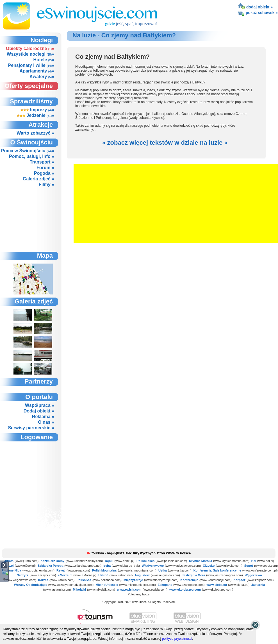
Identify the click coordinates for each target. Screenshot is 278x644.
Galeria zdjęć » (38, 179)
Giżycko (209, 566)
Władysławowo (153, 566)
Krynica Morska (200, 561)
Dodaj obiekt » (39, 411)
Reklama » (43, 417)
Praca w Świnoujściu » (28, 151)
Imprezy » (37, 110)
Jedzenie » (36, 115)
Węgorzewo (253, 575)
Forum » (45, 168)
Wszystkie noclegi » (30, 54)
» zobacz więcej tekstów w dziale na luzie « (165, 143)
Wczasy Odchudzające (31, 585)
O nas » (46, 422)
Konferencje (189, 580)
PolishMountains (104, 570)
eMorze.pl (65, 575)
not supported (33, 472)
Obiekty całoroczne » (30, 48)
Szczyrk (23, 575)
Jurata (9, 561)
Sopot (249, 566)
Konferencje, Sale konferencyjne (217, 570)
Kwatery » (42, 77)
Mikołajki (79, 589)
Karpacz (240, 580)
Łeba (107, 566)
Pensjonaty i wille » (31, 65)
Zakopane (165, 585)
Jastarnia (258, 585)
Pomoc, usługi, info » (32, 156)
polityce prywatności (177, 639)
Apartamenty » (37, 71)
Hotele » (44, 60)
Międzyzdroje (133, 580)
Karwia (43, 580)
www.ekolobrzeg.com (185, 589)
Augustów (142, 575)
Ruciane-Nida (11, 570)
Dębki (109, 561)
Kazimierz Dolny (52, 561)
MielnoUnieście (107, 585)
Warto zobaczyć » (35, 133)
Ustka (163, 570)
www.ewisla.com (129, 589)
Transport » (42, 162)
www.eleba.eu (217, 585)
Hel (254, 561)
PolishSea (84, 580)
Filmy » (46, 184)
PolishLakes (145, 561)
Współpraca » (40, 405)
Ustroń (103, 575)
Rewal (61, 570)
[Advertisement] (33, 219)
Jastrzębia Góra (194, 575)
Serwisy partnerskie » (31, 428)
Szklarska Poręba (50, 566)
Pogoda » (44, 173)
